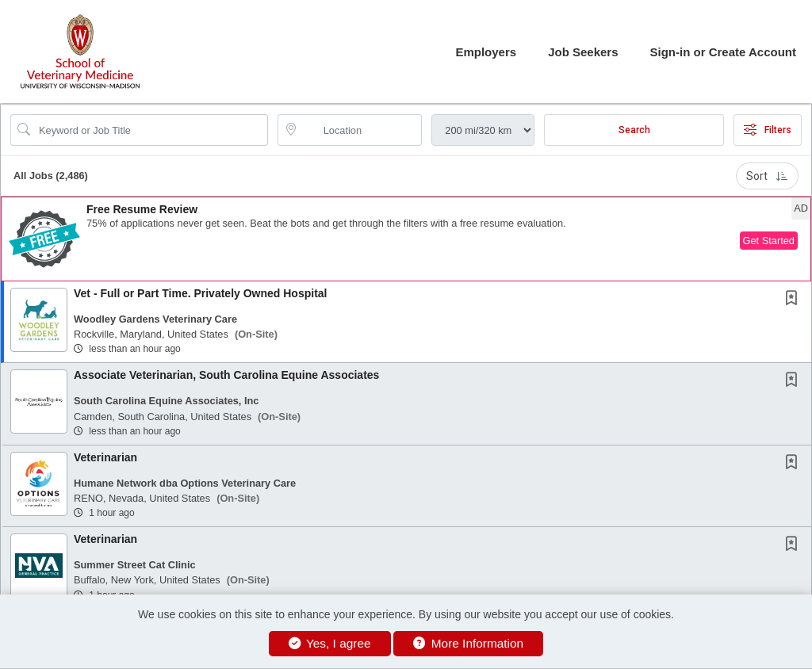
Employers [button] (486, 52)
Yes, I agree (330, 643)
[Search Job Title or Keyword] (150, 130)
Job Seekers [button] (583, 52)
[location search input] (361, 130)
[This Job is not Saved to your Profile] (795, 300)
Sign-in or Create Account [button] (723, 52)
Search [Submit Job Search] (634, 130)
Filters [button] (768, 130)
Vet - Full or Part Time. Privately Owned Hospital (201, 293)
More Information (468, 643)
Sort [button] (767, 176)
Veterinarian (105, 457)
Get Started (769, 241)
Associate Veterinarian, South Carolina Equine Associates (226, 375)
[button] (406, 239)
